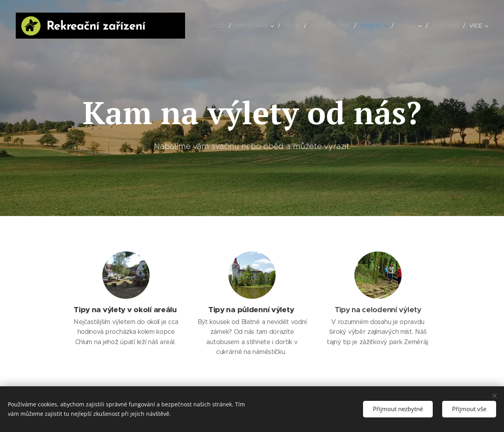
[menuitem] (217, 26)
